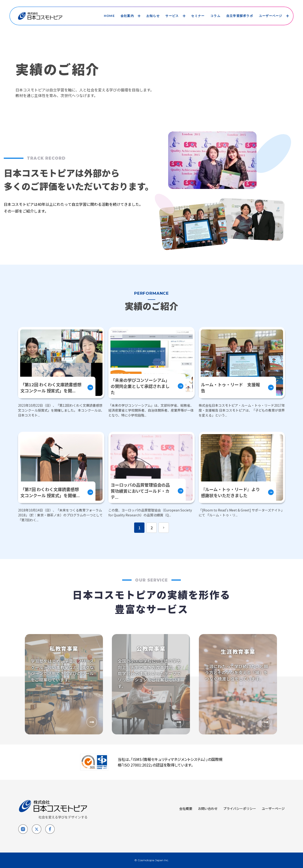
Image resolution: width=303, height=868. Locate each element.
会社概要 (186, 808)
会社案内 (127, 16)
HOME (109, 16)
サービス (172, 16)
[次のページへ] (164, 528)
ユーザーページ (271, 16)
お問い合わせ (208, 808)
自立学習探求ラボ (240, 16)
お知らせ (153, 16)
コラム (215, 16)
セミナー (198, 16)
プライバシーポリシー (240, 808)
